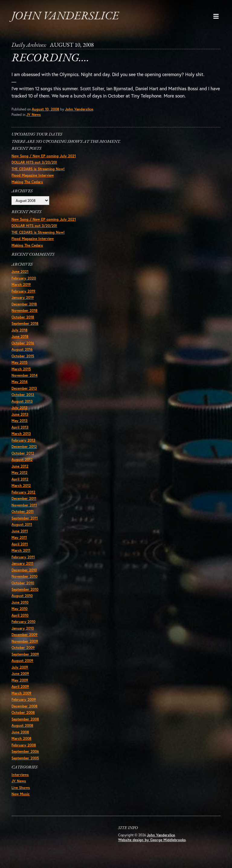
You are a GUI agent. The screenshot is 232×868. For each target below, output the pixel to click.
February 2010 (23, 626)
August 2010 (22, 600)
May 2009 (20, 685)
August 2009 (22, 665)
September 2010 (25, 594)
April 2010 (20, 619)
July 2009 (20, 672)
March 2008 (21, 743)
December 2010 (24, 574)
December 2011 (24, 502)
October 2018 (23, 320)
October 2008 (23, 717)
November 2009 (25, 645)
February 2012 (23, 496)
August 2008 (22, 730)
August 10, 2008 (45, 110)
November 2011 (24, 509)
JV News (34, 116)
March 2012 (21, 489)
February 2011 (23, 561)
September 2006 (25, 756)
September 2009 (25, 658)
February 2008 (24, 750)
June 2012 (20, 469)
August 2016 (22, 352)
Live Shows (21, 793)
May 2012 (19, 476)
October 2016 (23, 346)
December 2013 (24, 391)
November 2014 (24, 378)
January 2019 (23, 300)
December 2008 (24, 711)
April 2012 (20, 482)
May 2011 (19, 541)
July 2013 (19, 411)
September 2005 (25, 763)
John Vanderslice (68, 16)
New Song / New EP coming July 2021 (44, 157)
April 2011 (20, 548)
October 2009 (23, 652)
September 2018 (25, 326)
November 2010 (24, 580)
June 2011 (20, 535)
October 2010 (23, 587)
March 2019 (21, 287)
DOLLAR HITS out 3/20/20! (34, 164)
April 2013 (20, 431)
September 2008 (25, 724)
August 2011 (22, 528)
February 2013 (23, 444)
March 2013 (21, 437)
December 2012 (24, 450)
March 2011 (21, 554)
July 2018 (19, 333)
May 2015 (19, 365)
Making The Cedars (27, 183)
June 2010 (20, 606)
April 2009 (20, 691)
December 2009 (24, 639)
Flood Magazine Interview (33, 177)
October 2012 (23, 456)
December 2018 (24, 306)
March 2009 (21, 698)
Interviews (20, 780)
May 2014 (19, 385)
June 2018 (20, 339)
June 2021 (20, 274)
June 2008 (20, 737)
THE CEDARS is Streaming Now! (38, 170)
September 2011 (25, 522)
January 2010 (23, 632)
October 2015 (23, 359)
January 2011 (22, 567)
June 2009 (20, 678)
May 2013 (19, 424)
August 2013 (22, 404)
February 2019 (23, 294)
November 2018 (24, 313)
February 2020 (24, 281)
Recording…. (52, 59)
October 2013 (23, 398)
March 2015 (21, 372)
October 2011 (23, 515)
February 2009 (24, 704)
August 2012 (22, 463)
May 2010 (19, 613)
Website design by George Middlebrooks (152, 845)
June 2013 (20, 418)
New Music (21, 799)
